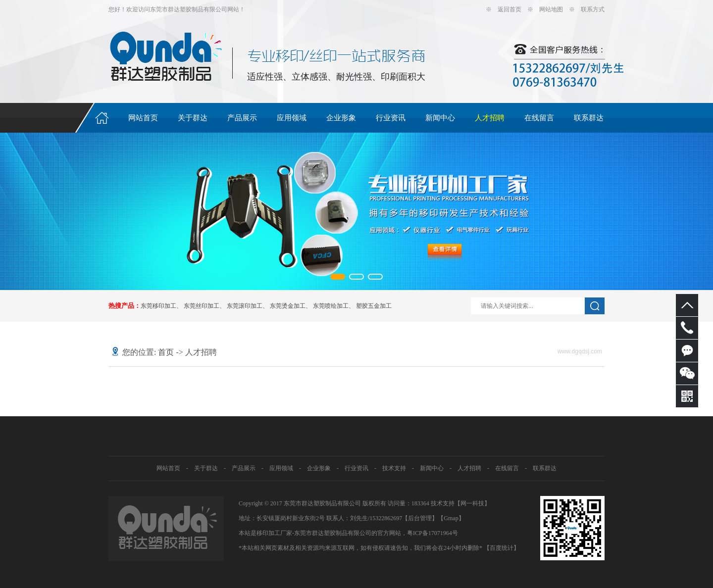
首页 (166, 352)
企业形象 (341, 118)
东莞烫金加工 (288, 306)
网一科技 (472, 503)
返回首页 (509, 9)
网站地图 (551, 9)
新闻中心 (440, 118)
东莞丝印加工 (202, 306)
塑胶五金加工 (374, 306)
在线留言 (539, 118)
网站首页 (143, 118)
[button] (338, 277)
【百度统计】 (502, 548)
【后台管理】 (420, 518)
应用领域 (292, 118)
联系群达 (589, 118)
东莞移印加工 (158, 306)
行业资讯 (391, 118)
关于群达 (193, 118)
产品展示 (242, 118)
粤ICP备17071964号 (433, 533)
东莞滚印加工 (245, 306)
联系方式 (593, 9)
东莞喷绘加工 (331, 306)
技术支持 (394, 468)
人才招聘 (490, 118)
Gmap (451, 518)
